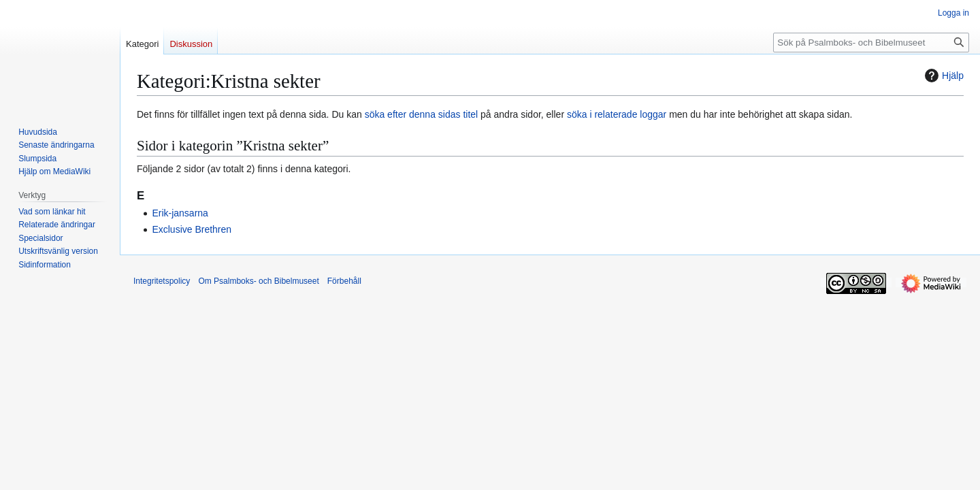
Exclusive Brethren (192, 229)
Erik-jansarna (180, 213)
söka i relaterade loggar (617, 114)
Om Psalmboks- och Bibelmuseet (258, 281)
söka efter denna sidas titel (422, 114)
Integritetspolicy (162, 281)
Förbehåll (344, 281)
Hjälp (943, 76)
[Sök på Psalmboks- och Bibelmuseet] (871, 43)
